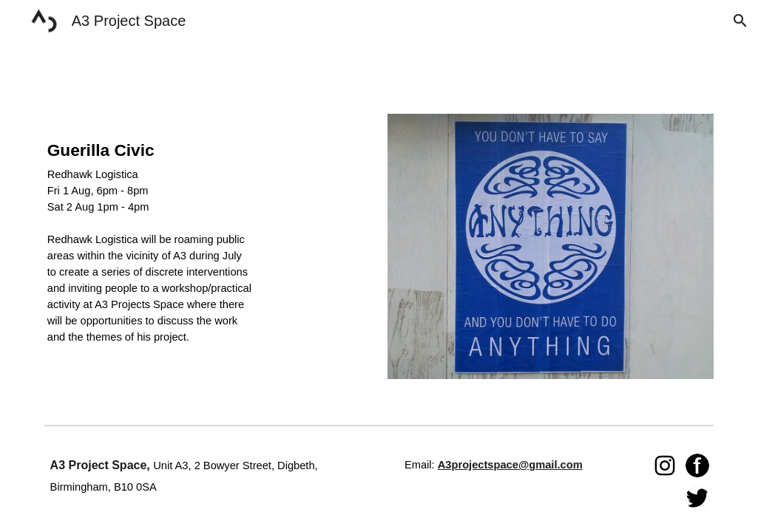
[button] (740, 21)
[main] (150, 252)
